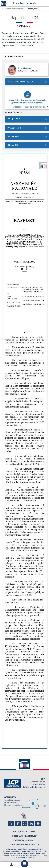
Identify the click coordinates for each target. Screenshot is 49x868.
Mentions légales (10, 851)
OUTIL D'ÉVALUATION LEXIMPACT (24, 845)
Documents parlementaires (13, 9)
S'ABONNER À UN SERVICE (24, 840)
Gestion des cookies (38, 854)
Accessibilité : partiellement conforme (31, 851)
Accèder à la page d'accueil (4, 3)
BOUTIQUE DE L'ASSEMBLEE (24, 832)
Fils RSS (26, 854)
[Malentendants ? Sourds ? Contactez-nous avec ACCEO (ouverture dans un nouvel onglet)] (23, 816)
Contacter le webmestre (13, 854)
